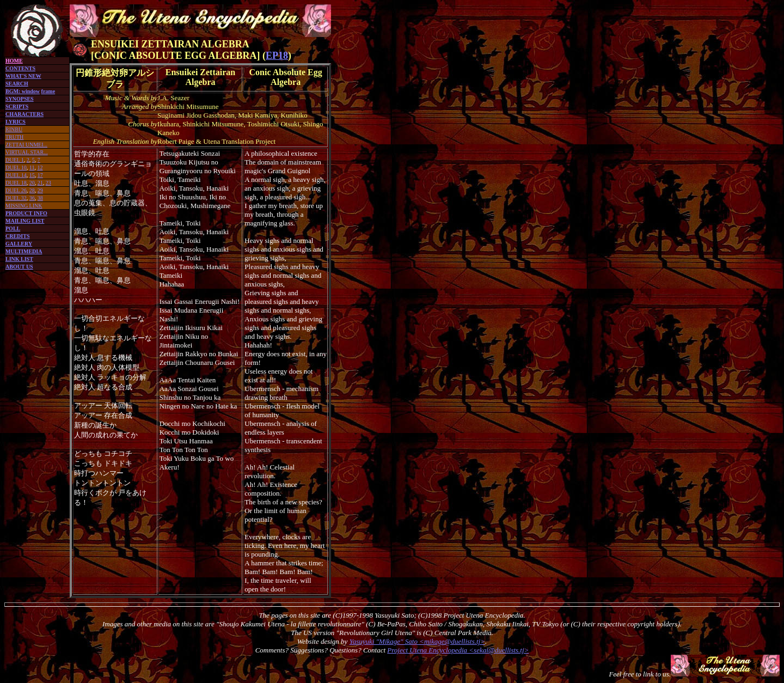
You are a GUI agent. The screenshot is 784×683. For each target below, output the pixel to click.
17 (40, 175)
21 (40, 183)
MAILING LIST (25, 221)
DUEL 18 (16, 183)
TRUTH (14, 137)
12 (40, 167)
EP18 (277, 56)
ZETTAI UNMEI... (26, 145)
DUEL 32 (16, 198)
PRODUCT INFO (26, 213)
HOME (14, 61)
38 (40, 198)
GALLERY (19, 244)
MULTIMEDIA (24, 251)
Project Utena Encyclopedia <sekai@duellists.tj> (458, 650)
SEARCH (17, 84)
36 (32, 198)
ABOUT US (19, 267)
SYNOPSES (20, 99)
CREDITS (17, 236)
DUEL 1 (15, 160)
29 (40, 190)
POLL (13, 228)
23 (48, 183)
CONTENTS (20, 68)
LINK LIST (19, 259)
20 (32, 183)
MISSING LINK (24, 206)
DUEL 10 (16, 167)
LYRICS (16, 122)
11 (32, 167)
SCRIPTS (17, 106)
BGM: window (23, 91)
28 (32, 190)
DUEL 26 (16, 190)
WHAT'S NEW (23, 76)
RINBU (14, 129)
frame (48, 91)
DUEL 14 (16, 175)
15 (32, 175)
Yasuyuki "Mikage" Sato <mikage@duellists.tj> (417, 641)
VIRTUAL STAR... (27, 152)
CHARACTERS (24, 114)
